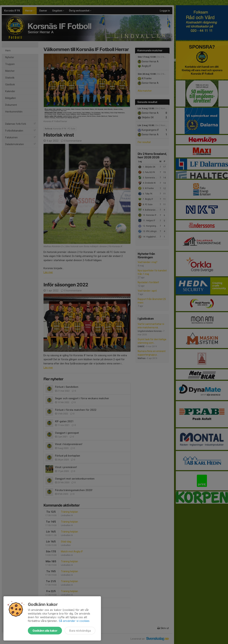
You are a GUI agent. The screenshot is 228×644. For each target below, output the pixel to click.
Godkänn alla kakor (45, 631)
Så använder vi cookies (74, 621)
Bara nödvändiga (80, 631)
